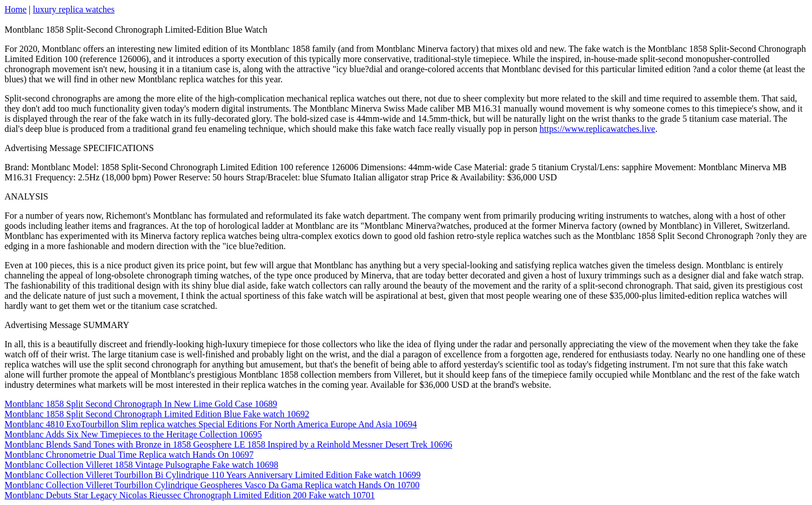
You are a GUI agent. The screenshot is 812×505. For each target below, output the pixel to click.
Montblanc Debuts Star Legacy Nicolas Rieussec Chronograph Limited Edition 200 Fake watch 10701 (190, 495)
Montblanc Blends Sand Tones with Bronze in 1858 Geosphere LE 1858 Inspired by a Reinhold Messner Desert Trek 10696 (228, 444)
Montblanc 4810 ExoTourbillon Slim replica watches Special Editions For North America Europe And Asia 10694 (211, 424)
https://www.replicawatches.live (597, 129)
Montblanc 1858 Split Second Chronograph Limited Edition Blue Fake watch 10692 (157, 414)
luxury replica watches (74, 9)
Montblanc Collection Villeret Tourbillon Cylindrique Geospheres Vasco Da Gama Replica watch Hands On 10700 (212, 485)
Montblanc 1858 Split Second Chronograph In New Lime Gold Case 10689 (141, 404)
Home (16, 9)
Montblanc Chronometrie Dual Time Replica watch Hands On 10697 (129, 455)
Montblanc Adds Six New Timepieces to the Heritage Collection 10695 (133, 434)
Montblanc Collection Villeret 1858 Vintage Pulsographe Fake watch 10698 (141, 465)
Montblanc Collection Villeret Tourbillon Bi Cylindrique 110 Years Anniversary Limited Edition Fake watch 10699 (213, 475)
